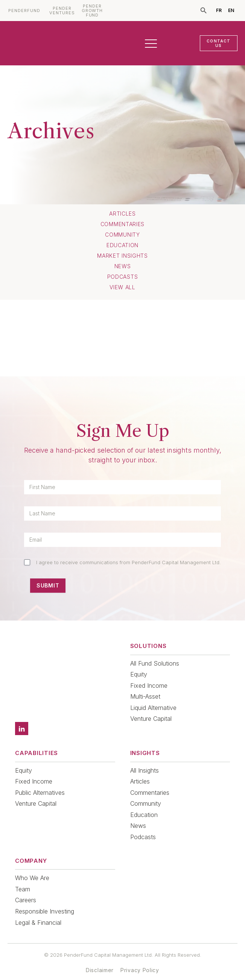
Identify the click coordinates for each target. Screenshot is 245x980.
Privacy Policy (140, 960)
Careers (26, 889)
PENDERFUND (24, 11)
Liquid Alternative (153, 708)
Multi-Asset (145, 696)
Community (122, 235)
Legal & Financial (38, 912)
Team (23, 879)
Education (122, 245)
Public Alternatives (40, 782)
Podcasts (123, 277)
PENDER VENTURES (62, 11)
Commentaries (122, 224)
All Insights (145, 760)
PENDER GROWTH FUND (92, 11)
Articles (122, 214)
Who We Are (32, 867)
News (123, 266)
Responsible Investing (45, 901)
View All (122, 287)
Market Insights (122, 256)
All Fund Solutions (155, 663)
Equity (139, 674)
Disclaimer (100, 960)
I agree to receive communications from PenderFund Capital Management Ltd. (129, 562)
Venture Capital (151, 719)
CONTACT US (218, 43)
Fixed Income (149, 686)
